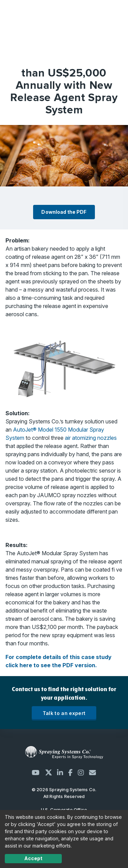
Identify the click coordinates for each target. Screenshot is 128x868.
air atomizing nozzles (91, 438)
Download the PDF (64, 212)
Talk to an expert (64, 713)
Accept (33, 858)
